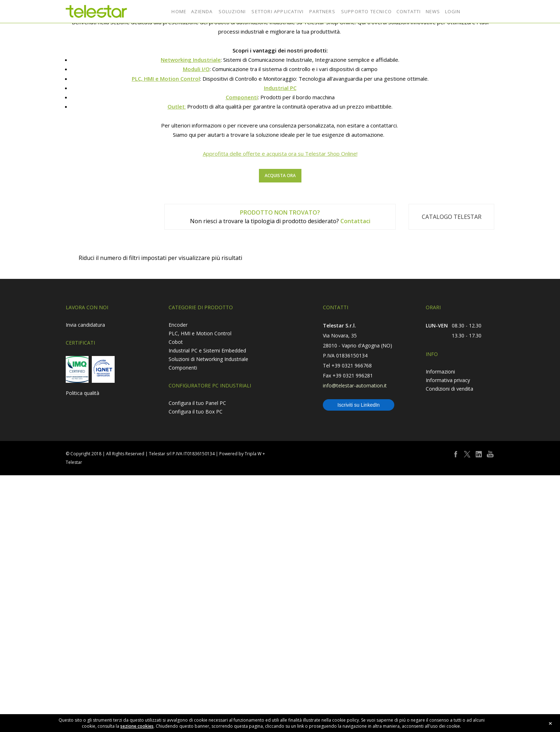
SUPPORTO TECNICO (366, 11)
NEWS (433, 11)
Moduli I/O (196, 572)
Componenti (242, 600)
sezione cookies (137, 726)
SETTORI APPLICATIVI (277, 11)
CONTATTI (409, 11)
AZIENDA (202, 11)
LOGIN (453, 11)
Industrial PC (280, 591)
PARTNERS (322, 11)
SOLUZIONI (232, 11)
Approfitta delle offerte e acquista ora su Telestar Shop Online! (280, 656)
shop (488, 11)
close (550, 723)
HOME (179, 11)
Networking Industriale (191, 562)
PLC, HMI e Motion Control (166, 581)
